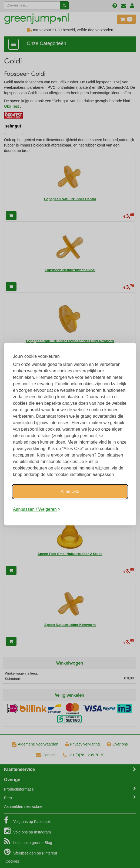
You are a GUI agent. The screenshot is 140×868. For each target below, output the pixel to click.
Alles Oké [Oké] (70, 491)
